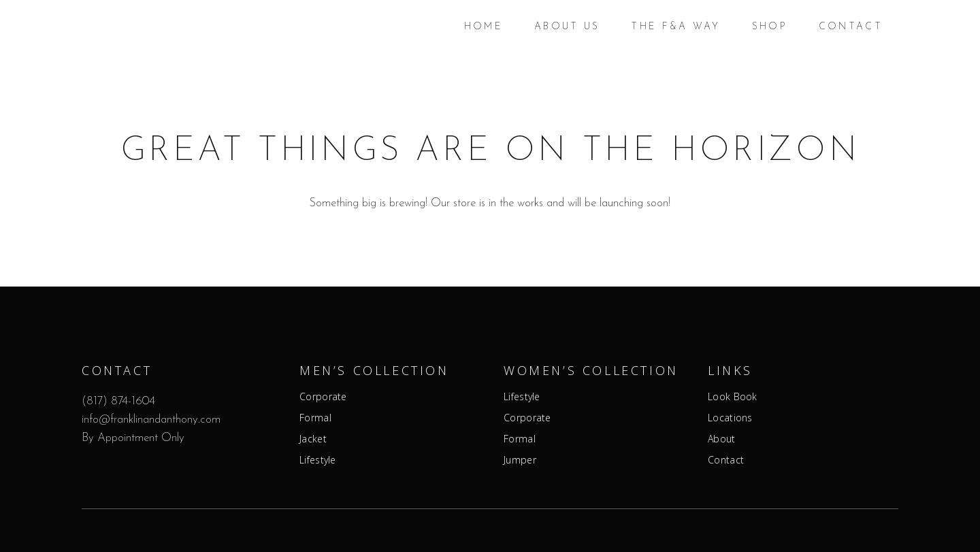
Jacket (313, 439)
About (722, 439)
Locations (730, 418)
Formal (315, 418)
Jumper (520, 460)
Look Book (733, 397)
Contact (726, 460)
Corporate (323, 397)
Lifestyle (318, 460)
